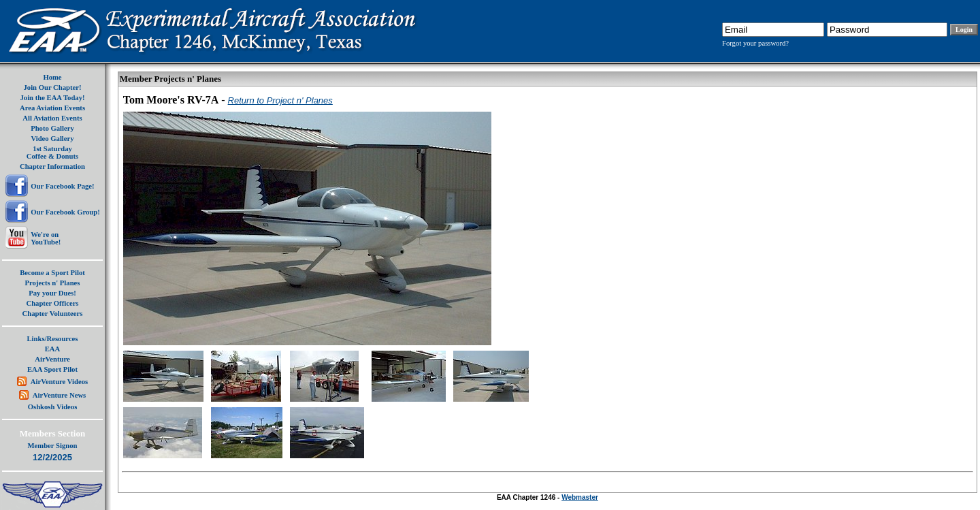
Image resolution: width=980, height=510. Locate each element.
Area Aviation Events (52, 108)
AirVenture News (59, 395)
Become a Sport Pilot (52, 273)
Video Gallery (52, 139)
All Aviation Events (52, 118)
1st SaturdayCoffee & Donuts (52, 153)
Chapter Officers (52, 303)
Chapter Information (52, 166)
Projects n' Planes (53, 283)
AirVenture (52, 359)
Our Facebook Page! (62, 186)
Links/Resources (53, 339)
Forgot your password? (755, 43)
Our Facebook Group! (65, 212)
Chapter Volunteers (53, 314)
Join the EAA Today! (52, 98)
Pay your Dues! (52, 293)
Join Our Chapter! (52, 87)
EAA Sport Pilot (52, 369)
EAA (53, 349)
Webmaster (580, 497)
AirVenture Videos (59, 382)
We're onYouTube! (46, 238)
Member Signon (53, 446)
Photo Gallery (52, 128)
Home (52, 77)
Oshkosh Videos (53, 407)
